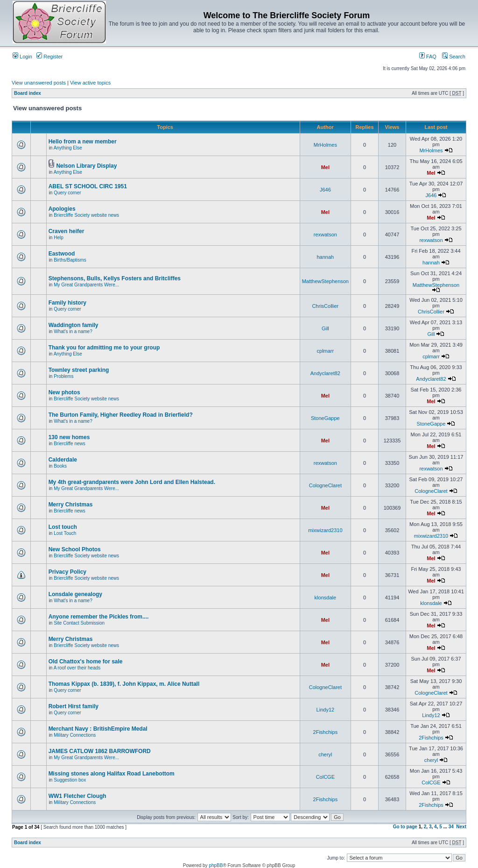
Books (60, 466)
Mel (325, 167)
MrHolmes (325, 145)
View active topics (90, 83)
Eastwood (62, 254)
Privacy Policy (67, 572)
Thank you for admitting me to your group (104, 348)
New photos (64, 392)
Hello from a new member (83, 142)
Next (461, 827)
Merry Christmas (71, 505)
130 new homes (69, 437)
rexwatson (325, 235)
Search (454, 57)
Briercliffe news (70, 444)
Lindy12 (326, 710)
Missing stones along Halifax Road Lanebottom (112, 774)
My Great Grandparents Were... (86, 285)
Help (59, 238)
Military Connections (75, 735)
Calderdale (63, 460)
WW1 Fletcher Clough (77, 796)
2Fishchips (326, 732)
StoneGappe (325, 418)
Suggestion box (70, 780)
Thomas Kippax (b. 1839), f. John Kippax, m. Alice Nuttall (124, 684)
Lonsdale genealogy (75, 594)
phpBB (216, 865)
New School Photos (75, 549)
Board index (28, 93)
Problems (63, 376)
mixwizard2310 (325, 530)
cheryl (325, 754)
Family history (67, 303)
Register (49, 57)
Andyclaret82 (325, 373)
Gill (325, 328)
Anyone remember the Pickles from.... (99, 617)
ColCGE (325, 777)
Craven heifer (67, 231)
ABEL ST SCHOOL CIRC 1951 (88, 186)
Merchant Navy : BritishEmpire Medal (98, 729)
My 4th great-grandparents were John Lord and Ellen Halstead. (132, 482)
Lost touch (63, 527)
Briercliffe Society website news (86, 215)
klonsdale (325, 598)
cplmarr (326, 351)
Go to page (405, 827)
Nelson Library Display (86, 166)
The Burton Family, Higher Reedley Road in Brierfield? (121, 415)
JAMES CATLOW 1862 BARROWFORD (100, 751)
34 (451, 827)
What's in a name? (73, 331)
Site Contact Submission (79, 623)
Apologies (62, 209)
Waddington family (74, 325)
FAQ (428, 57)
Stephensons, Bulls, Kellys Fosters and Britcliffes (115, 278)
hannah (325, 257)
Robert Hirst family (74, 706)
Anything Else (68, 148)
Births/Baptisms (70, 260)
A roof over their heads (77, 668)
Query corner (67, 193)
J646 (325, 190)
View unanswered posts (39, 83)
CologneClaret (325, 485)
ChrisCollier (325, 306)
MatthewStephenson (325, 281)
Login (22, 57)
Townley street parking (79, 370)
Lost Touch (65, 533)
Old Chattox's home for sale (86, 662)
